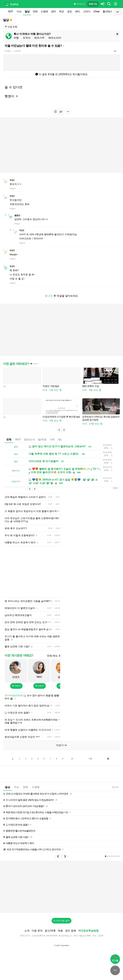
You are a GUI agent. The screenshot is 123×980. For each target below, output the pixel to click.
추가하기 (16, 686)
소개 (27, 931)
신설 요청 (11, 27)
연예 (35, 11)
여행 (16, 38)
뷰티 (78, 11)
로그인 (49, 296)
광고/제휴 (50, 931)
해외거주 (39, 38)
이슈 (19, 11)
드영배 (44, 11)
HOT (10, 11)
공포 (70, 11)
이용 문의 (37, 931)
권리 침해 (70, 931)
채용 (60, 931)
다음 (90, 759)
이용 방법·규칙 (79, 4)
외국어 (27, 38)
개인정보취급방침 (88, 931)
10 (72, 759)
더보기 (61, 745)
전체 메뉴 (54, 656)
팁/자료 (42, 440)
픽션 (61, 11)
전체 (9, 440)
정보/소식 (29, 440)
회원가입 (93, 4)
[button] (59, 430)
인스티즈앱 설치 (61, 921)
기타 (52, 440)
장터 (53, 11)
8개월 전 (8, 51)
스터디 (87, 11)
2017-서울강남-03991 (82, 936)
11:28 (115, 787)
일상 (27, 11)
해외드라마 (55, 38)
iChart (96, 11)
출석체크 (107, 11)
